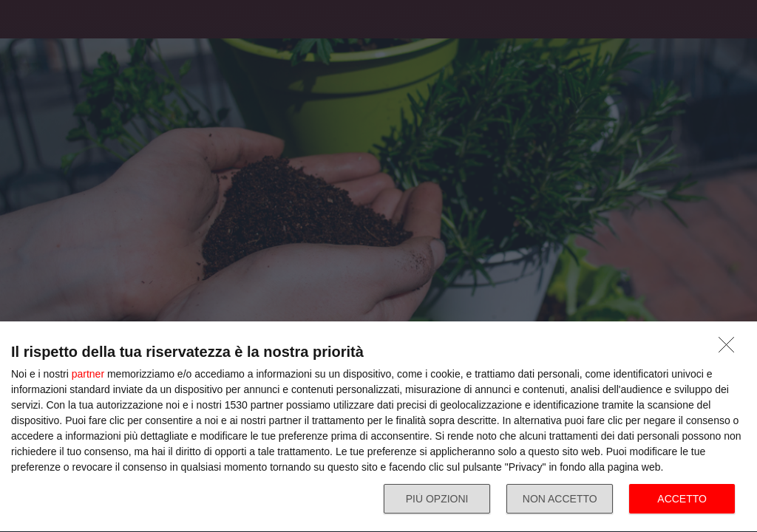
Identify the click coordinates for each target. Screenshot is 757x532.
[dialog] (378, 427)
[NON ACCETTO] (730, 349)
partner (88, 374)
